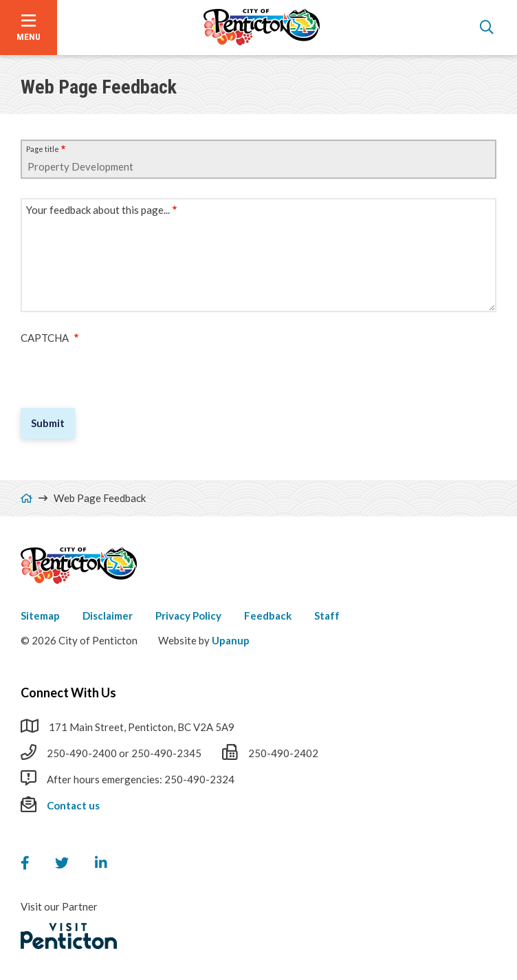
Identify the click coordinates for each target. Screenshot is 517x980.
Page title (43, 149)
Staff (327, 616)
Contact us (73, 805)
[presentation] (125, 371)
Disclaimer (108, 616)
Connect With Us (68, 693)
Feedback (268, 616)
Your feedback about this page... (98, 210)
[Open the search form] (487, 28)
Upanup (231, 640)
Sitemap (40, 616)
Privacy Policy (188, 616)
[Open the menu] (29, 28)
